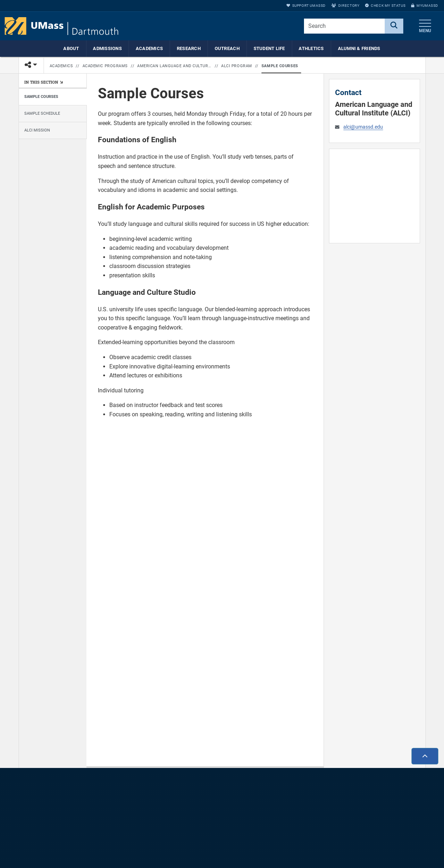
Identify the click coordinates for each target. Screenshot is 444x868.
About (71, 48)
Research (189, 48)
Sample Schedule (42, 113)
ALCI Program (237, 66)
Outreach (227, 48)
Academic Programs (105, 66)
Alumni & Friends (359, 48)
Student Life (269, 48)
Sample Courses (280, 66)
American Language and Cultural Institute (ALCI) (174, 66)
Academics (149, 48)
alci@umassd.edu (363, 127)
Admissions (107, 48)
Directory (345, 6)
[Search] (394, 26)
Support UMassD (306, 6)
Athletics (311, 48)
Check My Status (385, 6)
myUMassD (425, 6)
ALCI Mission (37, 130)
